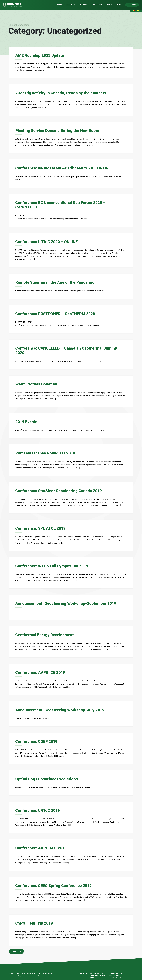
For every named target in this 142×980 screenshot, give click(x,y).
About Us (70, 5)
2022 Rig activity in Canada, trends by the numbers (62, 93)
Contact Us (132, 5)
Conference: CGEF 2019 (37, 740)
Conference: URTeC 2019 (38, 809)
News (119, 5)
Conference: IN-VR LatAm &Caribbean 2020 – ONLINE (65, 168)
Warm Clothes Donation (37, 384)
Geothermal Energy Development (46, 634)
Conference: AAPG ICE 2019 (41, 671)
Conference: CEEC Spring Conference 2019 (55, 884)
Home (59, 5)
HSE (108, 5)
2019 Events (27, 421)
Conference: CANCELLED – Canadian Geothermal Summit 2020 (68, 350)
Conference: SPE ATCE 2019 (41, 528)
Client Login (26, 975)
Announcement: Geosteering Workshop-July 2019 (62, 709)
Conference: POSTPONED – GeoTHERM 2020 (57, 313)
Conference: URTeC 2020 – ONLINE (48, 241)
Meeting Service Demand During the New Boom (59, 130)
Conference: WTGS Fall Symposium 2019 (53, 565)
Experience (98, 5)
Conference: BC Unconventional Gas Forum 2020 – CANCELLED (62, 205)
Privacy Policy (36, 975)
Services (83, 5)
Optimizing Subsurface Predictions (48, 778)
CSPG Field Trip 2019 (35, 922)
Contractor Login (14, 975)
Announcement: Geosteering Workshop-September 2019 (68, 603)
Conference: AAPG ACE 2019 (42, 847)
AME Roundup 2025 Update (40, 55)
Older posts (16, 950)
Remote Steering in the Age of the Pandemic (56, 282)
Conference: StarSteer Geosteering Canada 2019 (60, 490)
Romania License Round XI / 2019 (46, 452)
